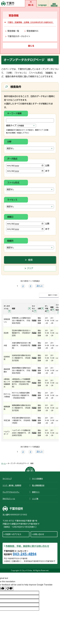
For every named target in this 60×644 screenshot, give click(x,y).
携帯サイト (36, 492)
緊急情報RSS (33, 31)
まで (28, 171)
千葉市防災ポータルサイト (19, 36)
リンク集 (35, 499)
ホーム (4, 463)
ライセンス (12, 200)
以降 (28, 166)
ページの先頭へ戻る (30, 470)
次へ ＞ (40, 286)
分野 (9, 142)
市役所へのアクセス (13, 534)
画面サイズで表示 (53, 295)
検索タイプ (11, 126)
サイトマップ (7, 479)
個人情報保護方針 (38, 485)
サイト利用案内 (37, 479)
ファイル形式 (13, 183)
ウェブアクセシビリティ (11, 492)
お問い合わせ (39, 534)
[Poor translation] (9, 589)
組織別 (10, 241)
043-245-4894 (25, 554)
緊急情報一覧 (13, 31)
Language (42, 5)
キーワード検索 (14, 113)
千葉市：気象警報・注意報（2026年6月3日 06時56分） (31, 22)
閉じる (31, 5)
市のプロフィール (9, 499)
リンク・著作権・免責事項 (12, 485)
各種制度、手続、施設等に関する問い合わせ (27, 546)
